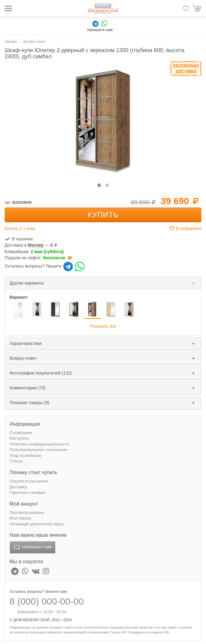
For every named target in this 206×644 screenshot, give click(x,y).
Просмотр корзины (27, 513)
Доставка (18, 487)
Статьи (16, 461)
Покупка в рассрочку (29, 481)
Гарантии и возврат (28, 492)
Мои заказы (21, 518)
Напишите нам (32, 548)
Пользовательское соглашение (38, 450)
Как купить (19, 438)
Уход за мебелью (25, 455)
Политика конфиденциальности (39, 444)
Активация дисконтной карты (37, 524)
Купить (103, 215)
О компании (21, 433)
